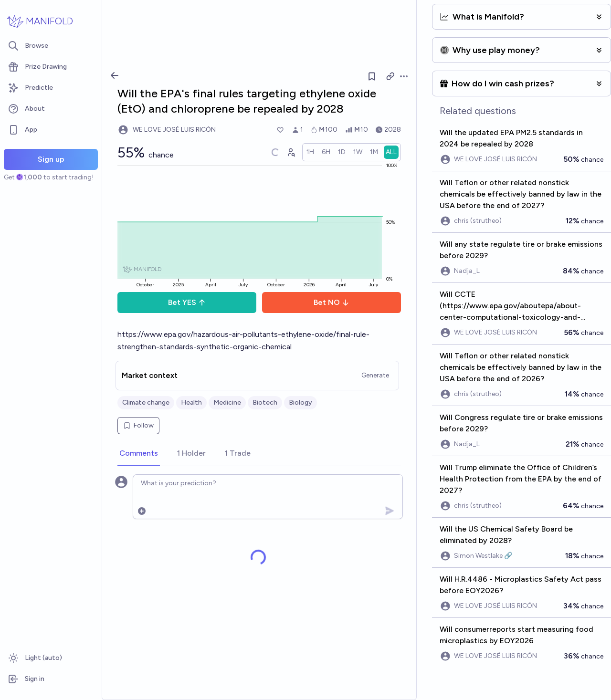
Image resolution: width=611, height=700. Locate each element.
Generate (375, 375)
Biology (300, 402)
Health (191, 402)
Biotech (265, 402)
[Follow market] (372, 76)
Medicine (227, 402)
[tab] (139, 454)
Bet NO (332, 302)
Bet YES (187, 302)
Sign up (51, 159)
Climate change (146, 402)
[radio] (310, 152)
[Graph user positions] (291, 152)
